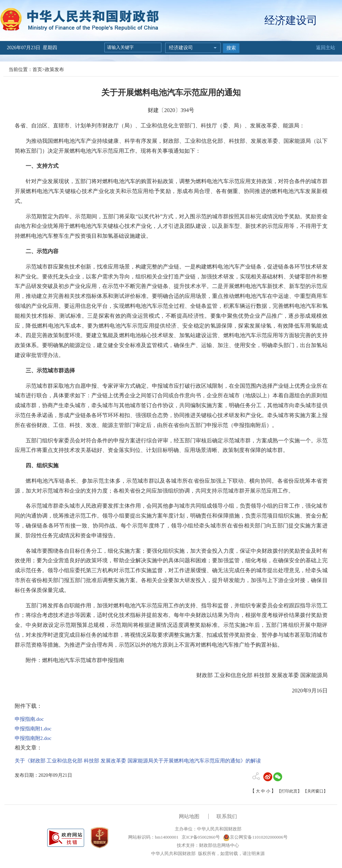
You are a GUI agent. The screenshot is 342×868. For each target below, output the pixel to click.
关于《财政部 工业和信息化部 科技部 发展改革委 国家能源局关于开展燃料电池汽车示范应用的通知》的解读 (138, 761)
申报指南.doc (29, 719)
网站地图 (189, 816)
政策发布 (54, 70)
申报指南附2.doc (33, 738)
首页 (37, 70)
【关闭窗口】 (315, 791)
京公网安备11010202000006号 (255, 837)
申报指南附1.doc (33, 729)
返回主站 (326, 48)
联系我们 (227, 816)
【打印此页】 (289, 791)
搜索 (231, 48)
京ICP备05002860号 (200, 837)
